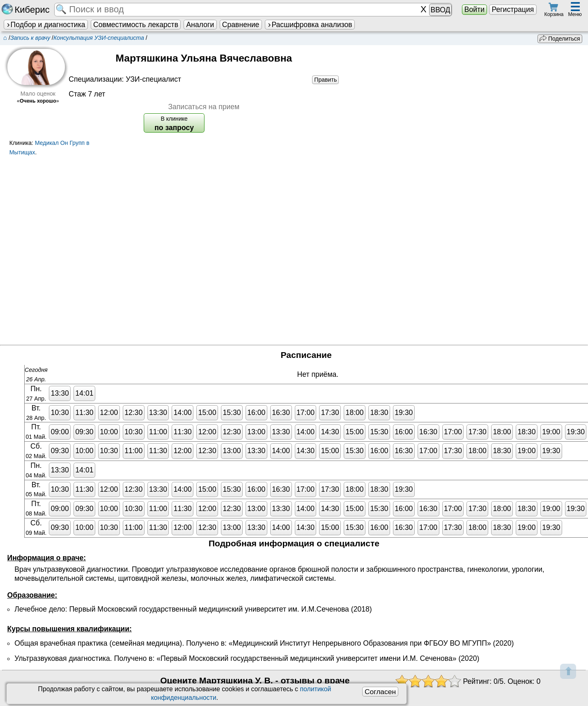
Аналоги (200, 25)
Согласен (380, 692)
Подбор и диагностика (46, 25)
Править (325, 80)
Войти (474, 9)
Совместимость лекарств (136, 25)
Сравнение (241, 25)
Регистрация (513, 9)
